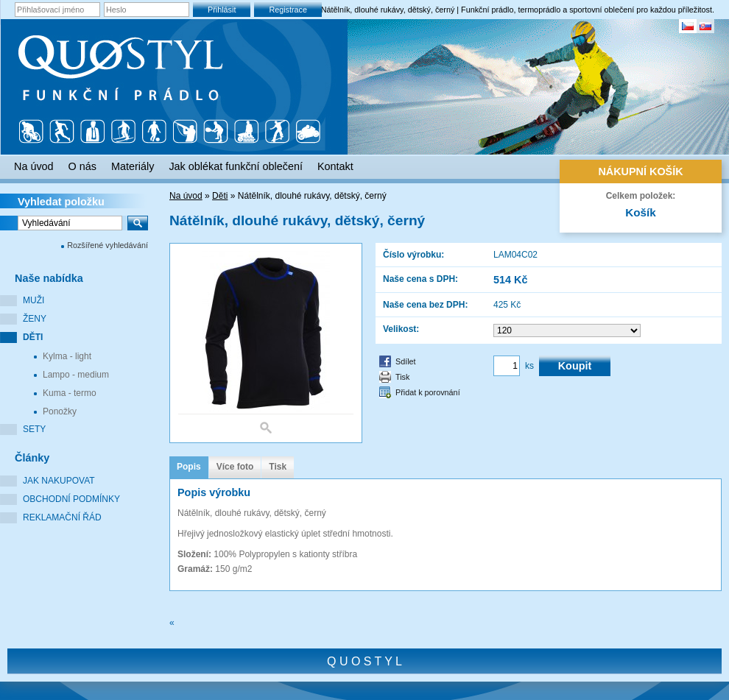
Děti (33, 337)
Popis (189, 467)
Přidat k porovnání (428, 392)
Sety (34, 429)
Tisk (402, 377)
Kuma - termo (70, 393)
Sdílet (406, 361)
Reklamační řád (62, 517)
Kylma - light (67, 356)
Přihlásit (222, 10)
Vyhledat (61, 202)
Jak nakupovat (59, 481)
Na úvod (186, 196)
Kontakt (335, 166)
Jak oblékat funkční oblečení (236, 166)
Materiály (133, 166)
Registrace (288, 10)
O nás (82, 166)
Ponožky (60, 411)
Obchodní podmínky (71, 499)
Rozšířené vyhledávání (108, 245)
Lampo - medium (76, 375)
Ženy (35, 319)
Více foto (235, 467)
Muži (34, 300)
